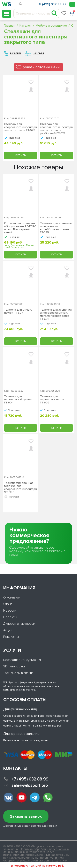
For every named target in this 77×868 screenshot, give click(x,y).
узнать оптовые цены (42, 67)
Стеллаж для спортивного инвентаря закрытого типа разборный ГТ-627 (56, 129)
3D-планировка (14, 666)
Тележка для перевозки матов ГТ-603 (52, 400)
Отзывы (9, 604)
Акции (8, 630)
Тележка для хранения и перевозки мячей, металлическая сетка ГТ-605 (56, 314)
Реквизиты (11, 637)
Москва (23, 826)
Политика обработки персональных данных (36, 851)
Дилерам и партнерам (19, 624)
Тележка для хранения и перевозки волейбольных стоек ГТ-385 (56, 228)
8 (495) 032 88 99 (53, 4)
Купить (21, 155)
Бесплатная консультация (22, 660)
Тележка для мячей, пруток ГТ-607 (18, 311)
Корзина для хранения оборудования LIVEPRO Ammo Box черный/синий (20, 228)
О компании (12, 597)
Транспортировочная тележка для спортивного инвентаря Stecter (20, 487)
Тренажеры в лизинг (18, 673)
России (52, 826)
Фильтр (38, 53)
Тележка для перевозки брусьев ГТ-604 (18, 400)
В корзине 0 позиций (37, 866)
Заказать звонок (26, 817)
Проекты (10, 617)
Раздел (15, 53)
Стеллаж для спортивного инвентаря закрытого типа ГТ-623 (20, 127)
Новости (10, 611)
